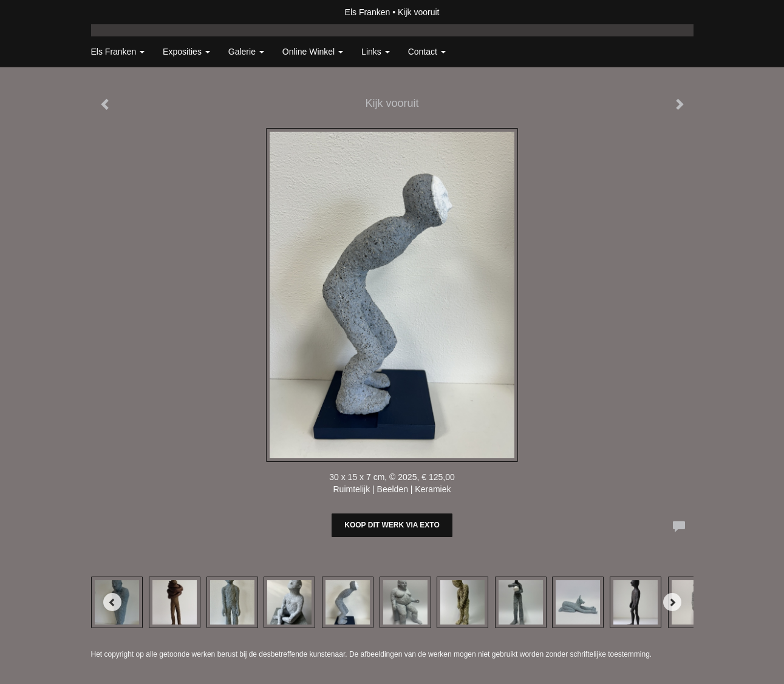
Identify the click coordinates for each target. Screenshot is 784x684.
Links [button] (376, 52)
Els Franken (368, 12)
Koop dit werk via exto (392, 525)
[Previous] (112, 602)
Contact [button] (427, 52)
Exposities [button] (186, 52)
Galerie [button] (246, 52)
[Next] (672, 602)
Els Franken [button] (118, 52)
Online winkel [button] (313, 52)
